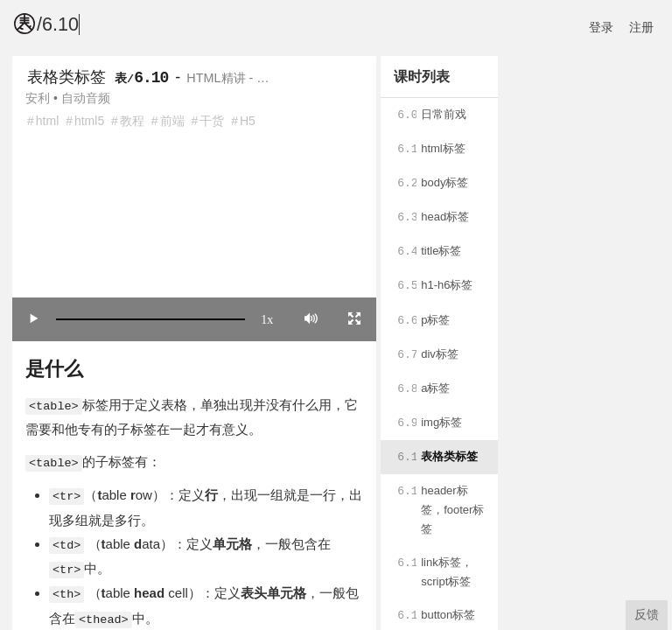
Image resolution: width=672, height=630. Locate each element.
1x (267, 318)
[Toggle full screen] (354, 318)
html (47, 121)
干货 (212, 121)
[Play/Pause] (34, 318)
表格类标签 (66, 77)
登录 (601, 27)
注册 (641, 27)
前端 (172, 121)
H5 (248, 121)
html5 (89, 121)
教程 (132, 121)
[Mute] (311, 318)
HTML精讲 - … (227, 78)
